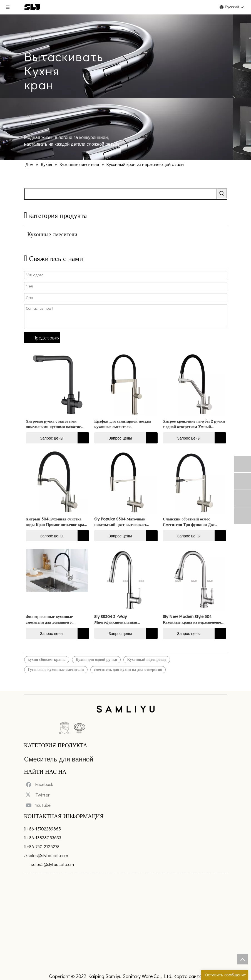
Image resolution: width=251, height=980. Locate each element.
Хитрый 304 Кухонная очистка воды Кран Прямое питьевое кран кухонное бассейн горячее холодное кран (57, 522)
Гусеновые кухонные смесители (56, 669)
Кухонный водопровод (147, 659)
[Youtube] (32, 811)
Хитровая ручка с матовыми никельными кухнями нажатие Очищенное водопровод (53, 424)
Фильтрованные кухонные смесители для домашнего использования (49, 620)
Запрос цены (45, 438)
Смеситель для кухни (45, 756)
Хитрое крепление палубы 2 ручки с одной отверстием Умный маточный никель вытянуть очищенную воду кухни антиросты (194, 424)
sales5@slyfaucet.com (52, 869)
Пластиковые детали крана (52, 771)
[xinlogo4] (126, 710)
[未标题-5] (37, 719)
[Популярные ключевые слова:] (222, 193)
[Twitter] (31, 802)
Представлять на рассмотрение (46, 338)
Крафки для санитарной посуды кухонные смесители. (123, 424)
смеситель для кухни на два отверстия (128, 669)
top (242, 959)
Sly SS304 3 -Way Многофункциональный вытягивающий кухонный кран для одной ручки (122, 620)
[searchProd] (121, 194)
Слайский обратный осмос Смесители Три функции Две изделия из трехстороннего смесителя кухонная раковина (190, 522)
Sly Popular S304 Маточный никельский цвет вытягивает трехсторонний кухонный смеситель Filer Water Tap (120, 522)
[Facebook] (33, 793)
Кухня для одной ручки (96, 659)
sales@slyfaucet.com (48, 860)
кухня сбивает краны (47, 659)
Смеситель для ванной (47, 748)
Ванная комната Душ (45, 763)
